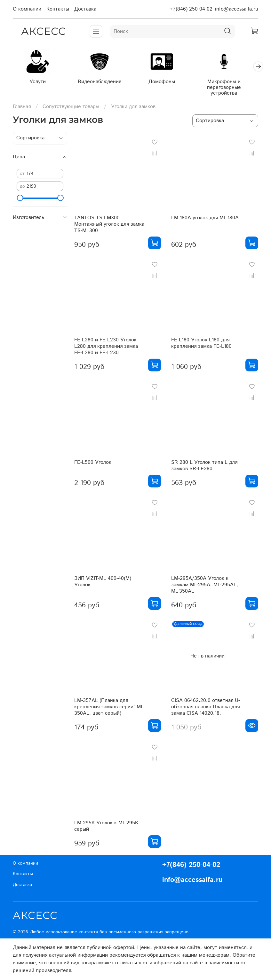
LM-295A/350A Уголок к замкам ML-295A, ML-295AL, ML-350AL (205, 586)
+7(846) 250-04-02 (191, 9)
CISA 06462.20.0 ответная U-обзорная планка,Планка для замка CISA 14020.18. (206, 708)
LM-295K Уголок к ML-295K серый (106, 827)
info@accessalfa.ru (237, 9)
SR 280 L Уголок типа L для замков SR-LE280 (204, 467)
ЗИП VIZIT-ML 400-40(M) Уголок (103, 583)
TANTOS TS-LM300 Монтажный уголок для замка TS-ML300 (109, 225)
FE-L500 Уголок (93, 464)
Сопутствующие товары (71, 108)
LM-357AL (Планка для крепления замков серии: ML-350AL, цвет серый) (109, 708)
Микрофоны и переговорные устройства (232, 89)
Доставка (85, 9)
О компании (27, 9)
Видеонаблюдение (103, 83)
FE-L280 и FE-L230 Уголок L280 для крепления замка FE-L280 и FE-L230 (106, 348)
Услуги (39, 83)
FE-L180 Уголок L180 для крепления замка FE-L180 (201, 344)
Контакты (58, 9)
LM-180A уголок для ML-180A (205, 219)
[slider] (20, 199)
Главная (22, 108)
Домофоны (168, 83)
